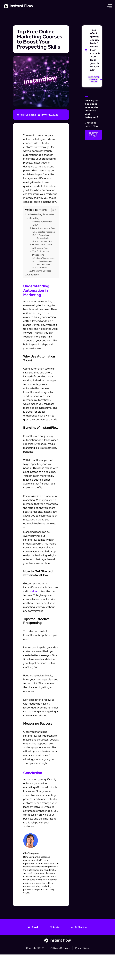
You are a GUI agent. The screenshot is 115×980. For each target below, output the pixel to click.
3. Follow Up (42, 268)
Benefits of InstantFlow (44, 228)
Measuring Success (42, 271)
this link (33, 591)
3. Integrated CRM (44, 241)
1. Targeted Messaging (45, 232)
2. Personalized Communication (43, 237)
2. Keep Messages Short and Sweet (44, 263)
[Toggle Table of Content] (52, 210)
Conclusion (33, 275)
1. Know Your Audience (45, 258)
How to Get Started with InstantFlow (42, 246)
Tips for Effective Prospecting (41, 253)
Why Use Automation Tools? (42, 223)
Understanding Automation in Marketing (41, 216)
